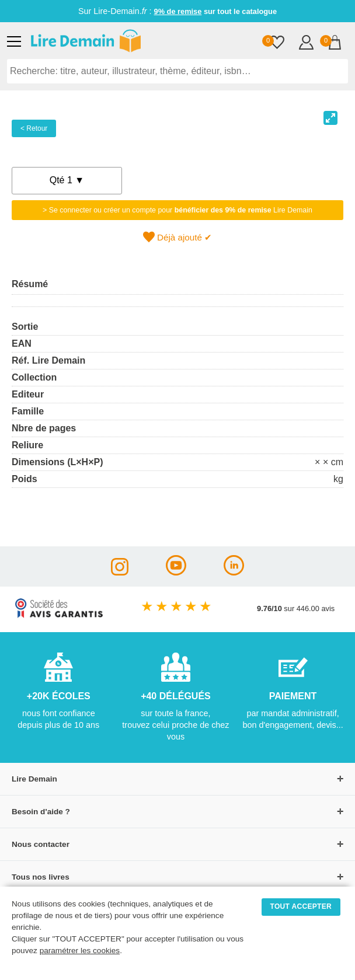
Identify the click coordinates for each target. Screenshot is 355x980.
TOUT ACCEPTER (301, 906)
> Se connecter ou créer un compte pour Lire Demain (178, 210)
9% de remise (178, 11)
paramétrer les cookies (80, 951)
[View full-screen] (330, 118)
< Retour (34, 128)
